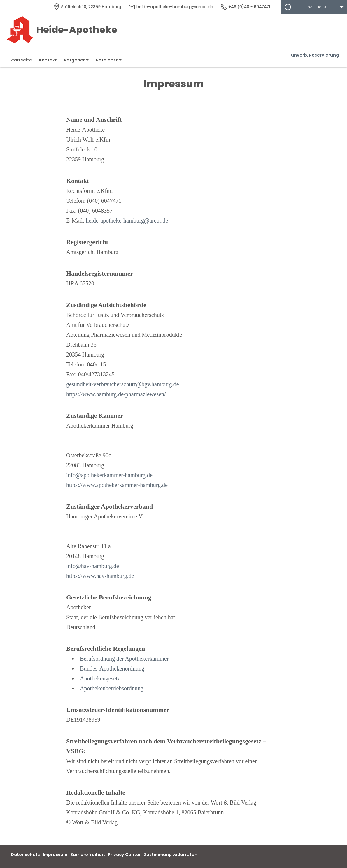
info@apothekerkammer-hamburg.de (109, 475)
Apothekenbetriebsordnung (112, 688)
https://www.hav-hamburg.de (100, 576)
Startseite (21, 60)
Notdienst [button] (109, 60)
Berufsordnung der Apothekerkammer (124, 659)
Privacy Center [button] (124, 855)
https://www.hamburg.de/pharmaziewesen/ (116, 394)
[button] (314, 7)
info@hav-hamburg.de (93, 566)
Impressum (55, 855)
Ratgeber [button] (76, 60)
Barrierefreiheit (88, 855)
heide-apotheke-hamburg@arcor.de (127, 220)
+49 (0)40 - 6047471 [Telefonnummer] (245, 7)
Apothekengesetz (100, 678)
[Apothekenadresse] (87, 7)
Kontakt (48, 60)
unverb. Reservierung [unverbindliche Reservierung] (315, 55)
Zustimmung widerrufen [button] (171, 855)
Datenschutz (25, 855)
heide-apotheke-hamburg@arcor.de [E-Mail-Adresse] (171, 7)
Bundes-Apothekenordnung (112, 668)
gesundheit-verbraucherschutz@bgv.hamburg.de (123, 384)
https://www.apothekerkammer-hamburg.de (117, 485)
